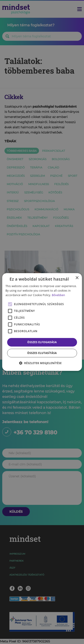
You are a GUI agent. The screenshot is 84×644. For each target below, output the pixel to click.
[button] (42, 363)
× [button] (77, 278)
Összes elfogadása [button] (42, 342)
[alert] (42, 322)
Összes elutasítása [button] (42, 353)
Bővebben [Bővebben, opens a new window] (59, 295)
